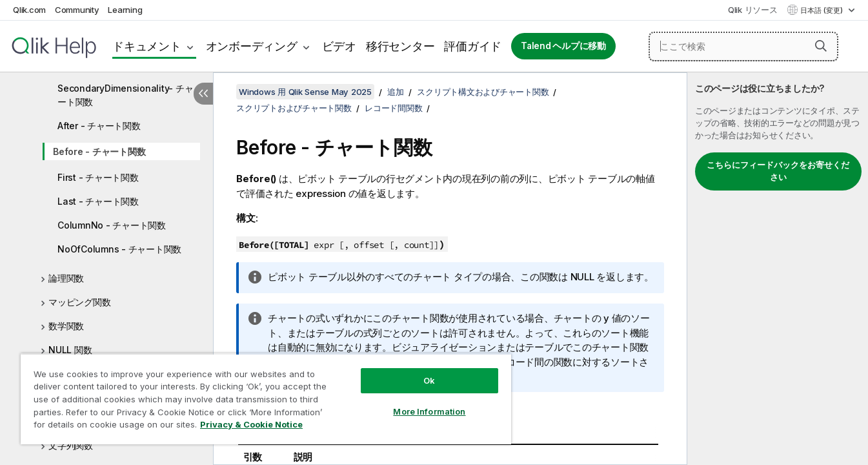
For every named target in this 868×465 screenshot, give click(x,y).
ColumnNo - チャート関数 (112, 225)
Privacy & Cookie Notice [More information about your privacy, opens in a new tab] (251, 424)
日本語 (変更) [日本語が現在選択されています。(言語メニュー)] (823, 10)
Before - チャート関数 (99, 151)
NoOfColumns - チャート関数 (119, 249)
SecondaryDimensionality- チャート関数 (125, 95)
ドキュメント (147, 46)
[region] (266, 399)
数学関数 (66, 326)
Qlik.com (29, 10)
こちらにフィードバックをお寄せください (778, 171)
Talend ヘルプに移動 (563, 46)
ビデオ (339, 46)
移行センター (400, 46)
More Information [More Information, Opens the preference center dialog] (429, 411)
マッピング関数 (79, 302)
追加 (396, 92)
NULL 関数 (70, 350)
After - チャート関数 (99, 126)
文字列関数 (71, 445)
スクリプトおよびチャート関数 (294, 108)
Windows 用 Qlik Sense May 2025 (305, 92)
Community (77, 10)
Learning (125, 10)
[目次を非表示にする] (203, 94)
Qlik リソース (753, 10)
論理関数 (66, 278)
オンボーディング (252, 46)
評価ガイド (473, 46)
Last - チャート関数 (98, 201)
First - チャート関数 (98, 177)
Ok (429, 380)
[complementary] (778, 269)
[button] (821, 46)
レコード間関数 (393, 108)
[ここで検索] (743, 46)
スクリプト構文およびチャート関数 (483, 92)
